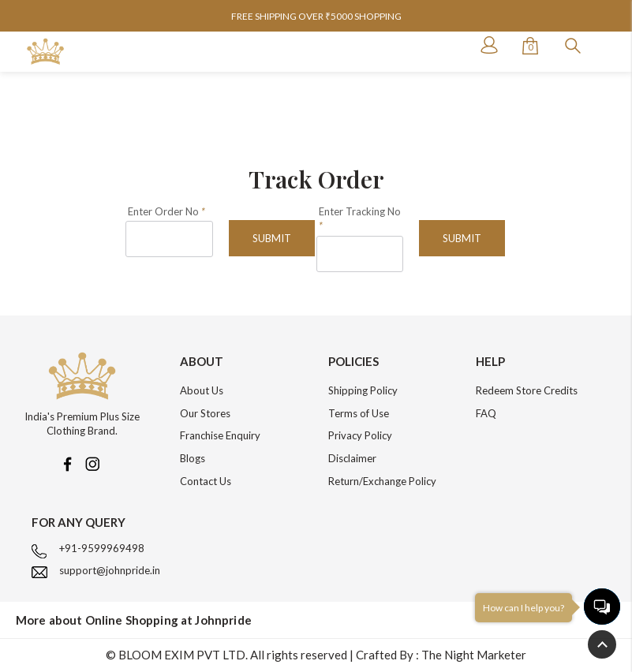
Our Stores (205, 413)
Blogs (193, 458)
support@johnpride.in (110, 570)
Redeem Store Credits (527, 390)
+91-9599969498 (102, 548)
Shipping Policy (363, 390)
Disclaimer (352, 458)
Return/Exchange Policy (382, 481)
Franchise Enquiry (220, 435)
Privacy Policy (360, 435)
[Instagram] (92, 462)
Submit (272, 238)
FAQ (486, 413)
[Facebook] (67, 462)
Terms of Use (359, 413)
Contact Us (206, 481)
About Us (202, 390)
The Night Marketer (474, 655)
